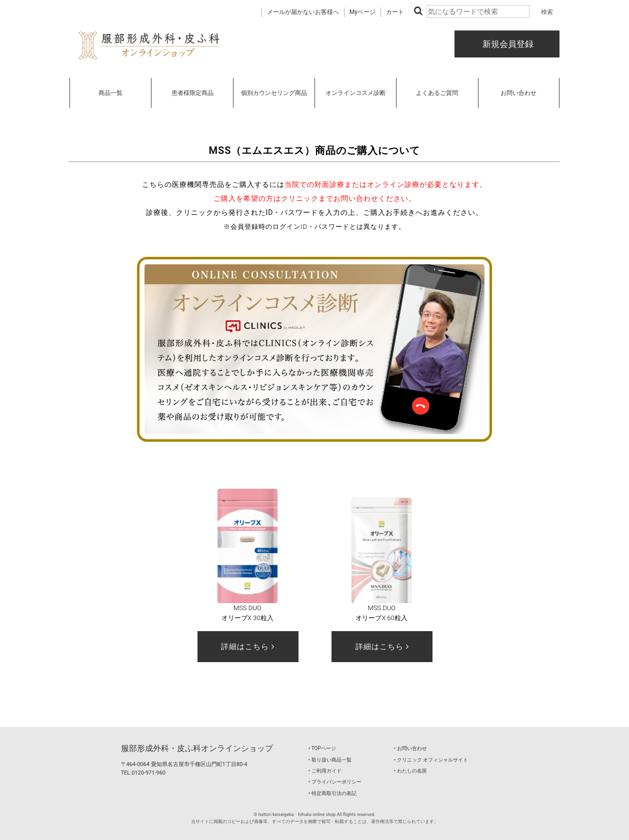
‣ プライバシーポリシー (335, 782)
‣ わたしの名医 (410, 771)
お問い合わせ (518, 93)
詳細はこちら (248, 647)
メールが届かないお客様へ (303, 12)
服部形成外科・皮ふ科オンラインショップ (197, 748)
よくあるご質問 (437, 93)
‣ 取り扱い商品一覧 (330, 760)
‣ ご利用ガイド (325, 771)
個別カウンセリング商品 (274, 93)
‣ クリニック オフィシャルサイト (431, 760)
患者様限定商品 (192, 93)
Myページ (362, 12)
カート (395, 12)
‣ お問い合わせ (410, 748)
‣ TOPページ (322, 748)
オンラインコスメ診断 (355, 93)
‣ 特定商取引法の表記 (332, 793)
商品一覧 (110, 93)
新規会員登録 (507, 44)
